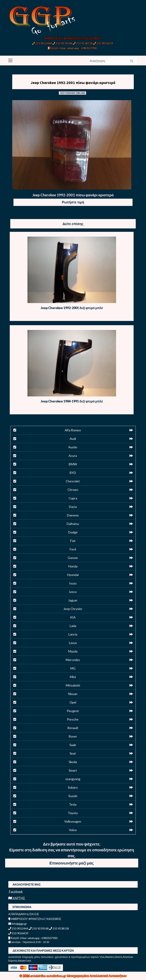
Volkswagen (73, 821)
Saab (73, 745)
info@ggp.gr (18, 924)
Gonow (73, 558)
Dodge (73, 532)
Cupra (73, 498)
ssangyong (73, 779)
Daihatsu (73, 524)
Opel (73, 702)
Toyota (73, 813)
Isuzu (73, 583)
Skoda (73, 762)
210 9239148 (62, 43)
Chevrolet (73, 481)
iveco (73, 592)
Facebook (16, 891)
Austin (73, 447)
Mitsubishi (73, 685)
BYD (73, 473)
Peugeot (73, 711)
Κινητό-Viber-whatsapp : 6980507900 (72, 48)
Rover (73, 736)
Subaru (73, 787)
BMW (73, 464)
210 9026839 (103, 43)
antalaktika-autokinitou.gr (49, 976)
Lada (73, 626)
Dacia (73, 507)
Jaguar (73, 600)
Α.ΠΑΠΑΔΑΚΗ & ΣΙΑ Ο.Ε (24, 914)
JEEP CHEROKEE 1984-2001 (72, 93)
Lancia (73, 634)
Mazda (73, 651)
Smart (73, 770)
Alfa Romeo (73, 430)
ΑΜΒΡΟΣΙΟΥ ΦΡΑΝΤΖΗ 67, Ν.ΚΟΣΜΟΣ (72, 38)
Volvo (73, 830)
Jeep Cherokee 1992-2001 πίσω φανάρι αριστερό (73, 83)
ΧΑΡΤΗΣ (17, 898)
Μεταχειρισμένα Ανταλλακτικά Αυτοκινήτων (97, 976)
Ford (73, 549)
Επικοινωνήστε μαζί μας (72, 863)
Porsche (73, 719)
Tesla (73, 804)
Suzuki (73, 796)
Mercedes (73, 660)
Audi (73, 439)
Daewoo (73, 515)
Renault (73, 728)
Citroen (73, 490)
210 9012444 (42, 43)
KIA (73, 617)
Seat (73, 753)
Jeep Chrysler (73, 609)
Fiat (73, 541)
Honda (73, 566)
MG (73, 668)
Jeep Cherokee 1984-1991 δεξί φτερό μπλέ (72, 401)
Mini (73, 677)
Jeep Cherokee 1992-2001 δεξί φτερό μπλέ (72, 308)
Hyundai (73, 575)
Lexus (73, 643)
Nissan (73, 694)
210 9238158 (83, 43)
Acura (73, 456)
